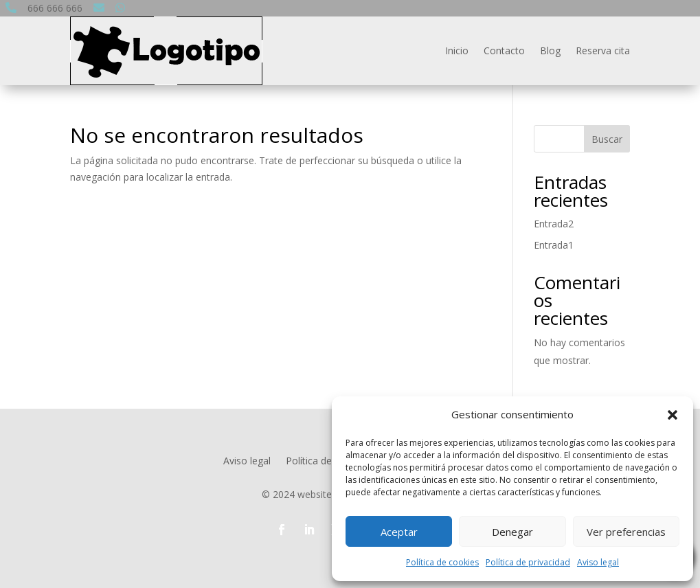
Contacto (504, 50)
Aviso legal (598, 562)
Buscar (607, 139)
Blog (550, 50)
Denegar (512, 532)
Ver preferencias (626, 532)
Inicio (457, 50)
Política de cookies (442, 562)
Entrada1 (554, 245)
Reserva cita (603, 50)
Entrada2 (554, 224)
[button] (673, 415)
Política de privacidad (528, 562)
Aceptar (399, 532)
